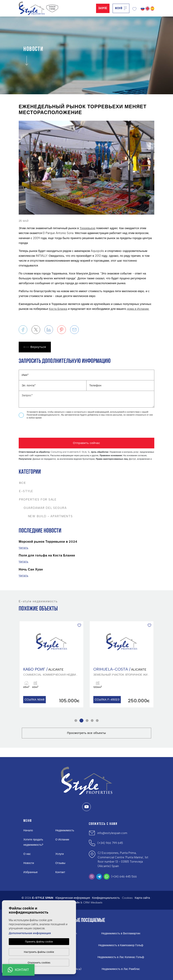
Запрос (103, 8)
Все (23, 483)
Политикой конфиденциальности (43, 415)
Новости (29, 863)
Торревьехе (87, 228)
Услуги (60, 854)
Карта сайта (142, 898)
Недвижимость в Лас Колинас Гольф (121, 957)
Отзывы (60, 863)
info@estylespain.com (112, 833)
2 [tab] (82, 721)
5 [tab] (97, 721)
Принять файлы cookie (39, 942)
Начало (28, 830)
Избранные (30, 872)
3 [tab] (87, 721)
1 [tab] (76, 721)
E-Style (26, 491)
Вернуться (35, 347)
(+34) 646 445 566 (124, 877)
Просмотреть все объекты (86, 733)
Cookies (127, 898)
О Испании (62, 840)
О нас (27, 854)
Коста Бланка (58, 309)
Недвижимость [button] (65, 830)
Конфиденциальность (106, 898)
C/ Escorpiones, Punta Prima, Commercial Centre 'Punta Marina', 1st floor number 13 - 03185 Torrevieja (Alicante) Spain (123, 859)
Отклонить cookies (39, 963)
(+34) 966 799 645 (110, 843)
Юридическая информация (73, 898)
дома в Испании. (138, 309)
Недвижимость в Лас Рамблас (121, 969)
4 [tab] (92, 721)
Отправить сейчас (86, 443)
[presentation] (39, 429)
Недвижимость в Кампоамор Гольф (121, 945)
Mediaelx (97, 903)
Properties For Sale (38, 500)
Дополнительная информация (30, 933)
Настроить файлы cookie (39, 952)
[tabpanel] (51, 664)
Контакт (60, 872)
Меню (121, 8)
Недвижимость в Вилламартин (121, 934)
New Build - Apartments (46, 516)
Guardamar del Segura (43, 508)
